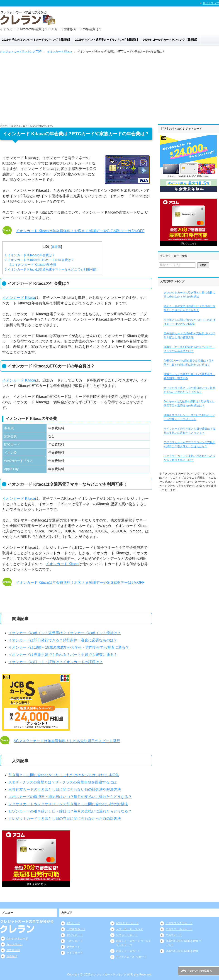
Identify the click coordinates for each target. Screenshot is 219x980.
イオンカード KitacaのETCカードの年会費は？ (40, 260)
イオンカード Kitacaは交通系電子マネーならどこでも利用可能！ (52, 269)
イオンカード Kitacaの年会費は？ (30, 255)
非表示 (56, 247)
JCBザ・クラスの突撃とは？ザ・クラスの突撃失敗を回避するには (63, 782)
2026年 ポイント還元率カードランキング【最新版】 (107, 40)
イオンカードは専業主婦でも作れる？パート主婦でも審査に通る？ (63, 655)
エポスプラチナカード (179, 923)
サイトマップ (211, 3)
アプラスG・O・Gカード (131, 957)
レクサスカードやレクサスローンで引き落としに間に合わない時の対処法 (68, 804)
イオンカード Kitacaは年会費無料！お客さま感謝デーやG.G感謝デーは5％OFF (80, 231)
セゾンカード (75, 935)
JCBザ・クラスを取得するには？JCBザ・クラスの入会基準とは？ (189, 349)
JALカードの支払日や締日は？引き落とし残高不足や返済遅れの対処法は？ (189, 404)
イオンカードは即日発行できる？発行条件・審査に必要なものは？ (63, 640)
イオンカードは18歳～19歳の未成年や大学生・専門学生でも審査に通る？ (69, 647)
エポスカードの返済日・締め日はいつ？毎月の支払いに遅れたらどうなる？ (70, 797)
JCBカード (73, 923)
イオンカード (75, 941)
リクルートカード (127, 935)
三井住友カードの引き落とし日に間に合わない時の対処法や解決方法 (65, 789)
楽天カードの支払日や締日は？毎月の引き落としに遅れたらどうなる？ (190, 308)
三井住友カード (76, 929)
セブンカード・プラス (129, 929)
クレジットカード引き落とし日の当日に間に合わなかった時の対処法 (65, 819)
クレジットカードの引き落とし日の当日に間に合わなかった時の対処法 (190, 295)
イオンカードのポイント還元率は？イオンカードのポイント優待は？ (65, 633)
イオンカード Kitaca (19, 298)
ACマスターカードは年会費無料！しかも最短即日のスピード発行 (67, 741)
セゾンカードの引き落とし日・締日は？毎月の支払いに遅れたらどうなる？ (70, 811)
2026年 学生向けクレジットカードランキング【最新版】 (37, 40)
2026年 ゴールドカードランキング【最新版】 (171, 40)
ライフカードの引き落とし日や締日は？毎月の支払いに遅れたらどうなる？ (190, 431)
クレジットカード (17, 938)
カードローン (15, 944)
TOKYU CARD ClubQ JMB (182, 951)
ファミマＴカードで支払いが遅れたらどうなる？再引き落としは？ (190, 458)
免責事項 (12, 956)
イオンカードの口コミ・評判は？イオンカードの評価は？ (56, 662)
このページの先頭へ (200, 971)
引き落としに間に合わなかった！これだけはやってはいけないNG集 (64, 775)
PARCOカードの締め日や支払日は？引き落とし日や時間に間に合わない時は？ (189, 363)
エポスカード (174, 935)
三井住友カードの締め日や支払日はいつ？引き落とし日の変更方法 (190, 335)
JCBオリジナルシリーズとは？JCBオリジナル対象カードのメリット (189, 417)
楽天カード (73, 947)
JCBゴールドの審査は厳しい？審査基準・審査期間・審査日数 (189, 376)
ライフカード (75, 953)
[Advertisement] (109, 88)
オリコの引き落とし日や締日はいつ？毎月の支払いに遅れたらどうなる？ (190, 390)
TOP (21, 52)
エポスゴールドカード (179, 929)
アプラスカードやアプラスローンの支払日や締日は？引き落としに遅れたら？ (190, 444)
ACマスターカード (127, 923)
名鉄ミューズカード (128, 951)
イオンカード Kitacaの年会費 (33, 265)
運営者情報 (13, 950)
